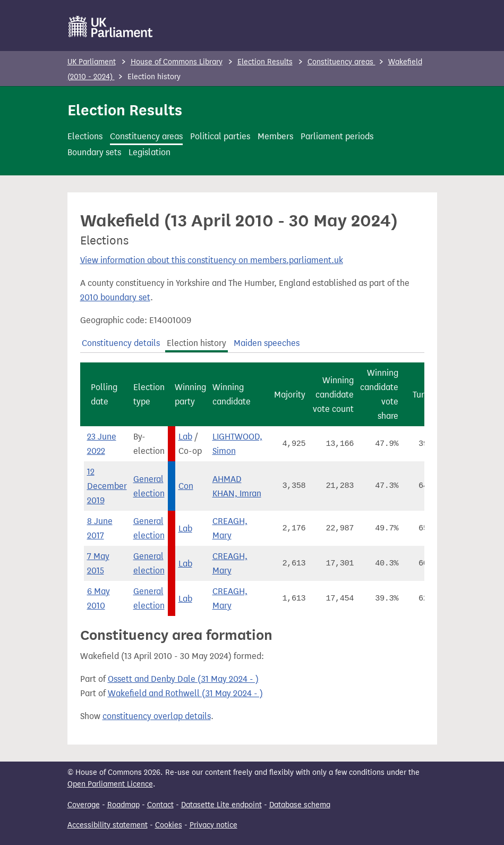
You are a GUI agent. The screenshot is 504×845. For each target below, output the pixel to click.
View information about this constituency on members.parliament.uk (212, 260)
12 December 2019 (107, 486)
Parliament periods (337, 136)
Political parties (220, 136)
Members (275, 136)
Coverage (84, 805)
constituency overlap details (157, 716)
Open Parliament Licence (110, 784)
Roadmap (123, 805)
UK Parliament (92, 62)
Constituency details (121, 343)
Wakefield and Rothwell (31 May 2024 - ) (185, 693)
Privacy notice (213, 825)
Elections (85, 136)
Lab (185, 437)
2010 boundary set (115, 297)
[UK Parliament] (111, 27)
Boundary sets (94, 152)
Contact (160, 805)
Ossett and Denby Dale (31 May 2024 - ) (183, 679)
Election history (197, 343)
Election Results (265, 62)
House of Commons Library (177, 62)
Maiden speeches (267, 343)
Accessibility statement (108, 825)
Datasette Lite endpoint (221, 805)
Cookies (169, 825)
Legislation (150, 152)
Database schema (300, 805)
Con (186, 486)
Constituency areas (341, 62)
